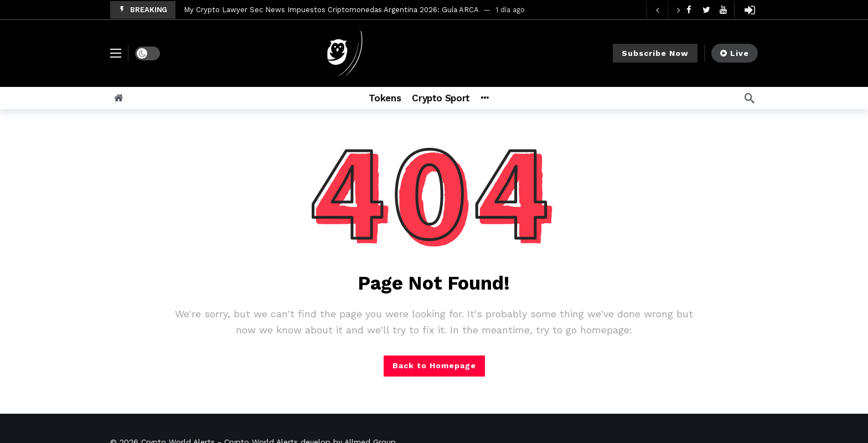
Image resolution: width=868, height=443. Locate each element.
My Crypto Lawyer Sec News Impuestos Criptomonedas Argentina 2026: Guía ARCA (331, 10)
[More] (500, 98)
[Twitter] (706, 10)
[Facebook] (689, 10)
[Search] (750, 98)
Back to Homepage (434, 365)
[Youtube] (723, 10)
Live (735, 53)
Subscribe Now (655, 53)
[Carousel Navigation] (668, 10)
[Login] (750, 10)
